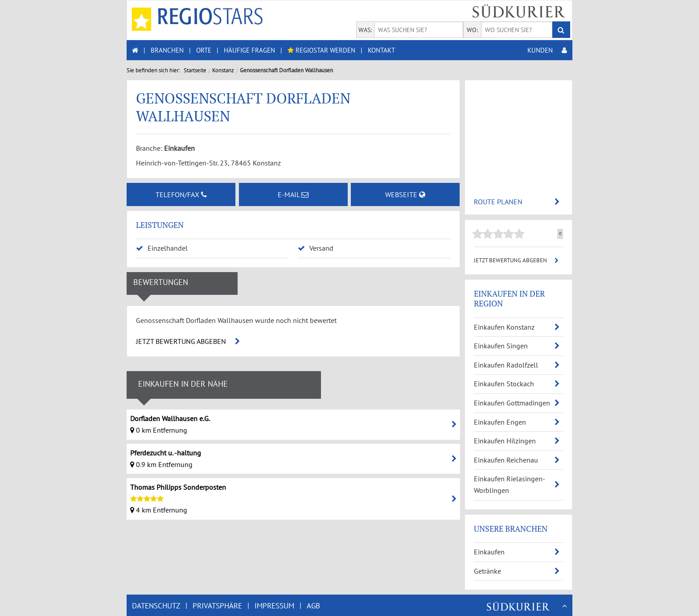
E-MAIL (293, 194)
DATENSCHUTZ (156, 606)
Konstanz (223, 70)
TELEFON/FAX (181, 194)
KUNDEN (547, 50)
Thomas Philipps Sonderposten (178, 487)
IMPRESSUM (274, 606)
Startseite (195, 70)
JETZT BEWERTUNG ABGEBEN (188, 341)
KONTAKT (381, 50)
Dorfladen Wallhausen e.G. (170, 418)
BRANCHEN (167, 50)
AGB (313, 606)
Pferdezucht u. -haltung (166, 453)
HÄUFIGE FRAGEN (249, 50)
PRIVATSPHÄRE (217, 606)
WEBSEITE (405, 194)
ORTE (204, 50)
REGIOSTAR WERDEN (321, 50)
